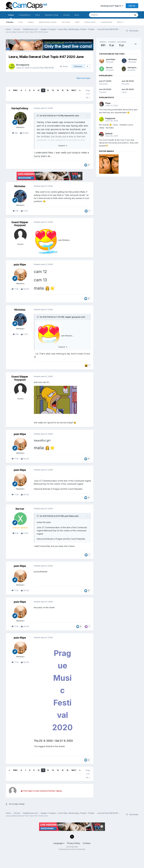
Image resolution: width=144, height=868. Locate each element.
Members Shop (52, 15)
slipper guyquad (73, 317)
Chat (21, 22)
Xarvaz (20, 509)
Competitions (24, 15)
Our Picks (66, 22)
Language (59, 843)
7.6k (16, 211)
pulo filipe (20, 265)
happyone (24, 65)
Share (64, 66)
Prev (15, 90)
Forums (10, 22)
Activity (66, 15)
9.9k (16, 533)
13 (53, 90)
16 (67, 90)
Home (11, 16)
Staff (77, 22)
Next (74, 90)
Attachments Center (48, 22)
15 (63, 90)
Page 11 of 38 (88, 94)
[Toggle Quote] (38, 116)
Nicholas (20, 186)
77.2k (15, 289)
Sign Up (132, 6)
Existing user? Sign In (112, 6)
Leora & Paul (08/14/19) (43, 68)
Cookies (87, 843)
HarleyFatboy (20, 108)
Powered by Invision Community (72, 849)
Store (38, 15)
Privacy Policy (74, 843)
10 (38, 90)
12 (48, 90)
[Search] (103, 15)
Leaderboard (106, 22)
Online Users (90, 22)
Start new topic (83, 78)
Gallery (31, 22)
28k (15, 133)
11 (43, 90)
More (120, 22)
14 (58, 90)
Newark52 (69, 116)
